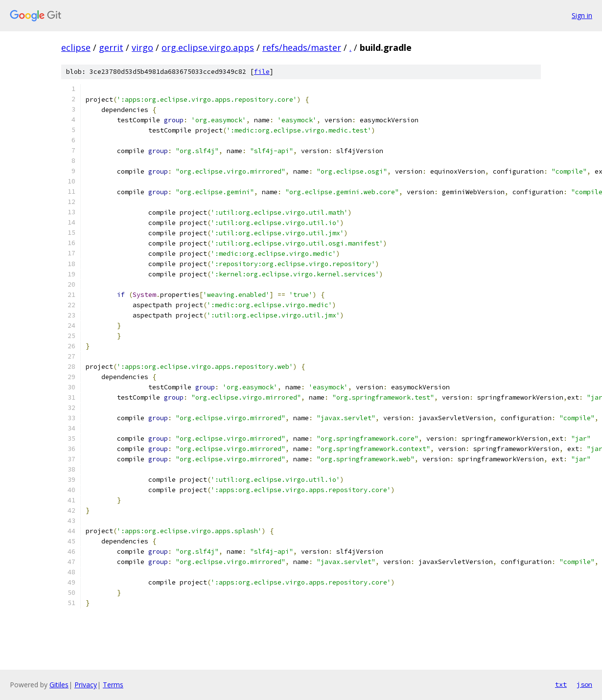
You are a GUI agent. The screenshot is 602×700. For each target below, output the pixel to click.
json (584, 684)
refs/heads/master (302, 47)
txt (561, 684)
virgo (142, 47)
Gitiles (59, 685)
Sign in (582, 15)
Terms (113, 685)
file (262, 72)
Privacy (86, 685)
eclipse (76, 47)
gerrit (111, 47)
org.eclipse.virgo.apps (208, 47)
